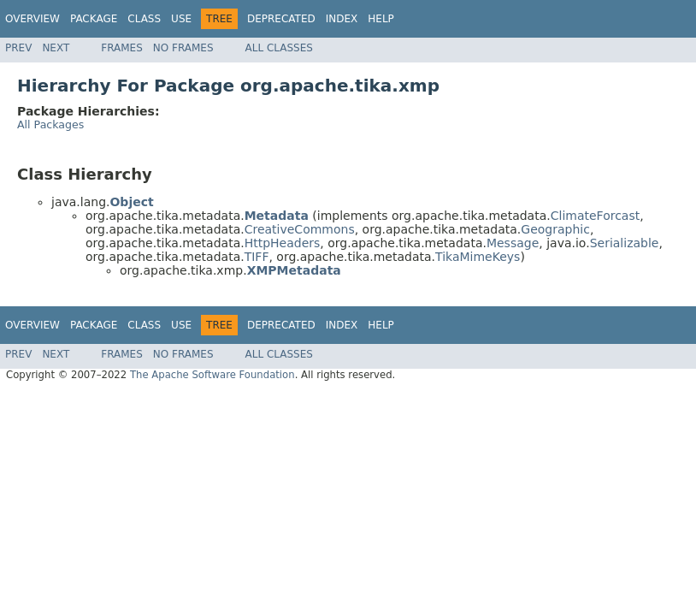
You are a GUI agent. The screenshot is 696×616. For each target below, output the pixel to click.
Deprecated (281, 19)
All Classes (279, 48)
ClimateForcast (596, 216)
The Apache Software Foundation (212, 375)
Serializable (625, 243)
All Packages (50, 124)
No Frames (183, 48)
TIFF (257, 257)
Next (56, 48)
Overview (32, 19)
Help (381, 19)
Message (513, 243)
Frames (122, 48)
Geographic (555, 229)
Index (342, 19)
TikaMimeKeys (478, 257)
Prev (18, 48)
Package (94, 19)
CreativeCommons (300, 229)
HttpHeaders (283, 243)
